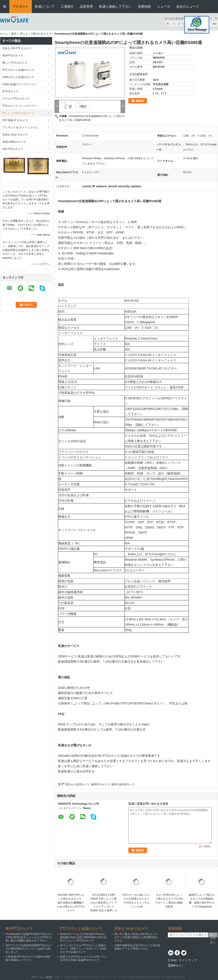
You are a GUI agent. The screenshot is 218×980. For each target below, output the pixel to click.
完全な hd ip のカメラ (15, 135)
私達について (45, 6)
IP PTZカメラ (10, 91)
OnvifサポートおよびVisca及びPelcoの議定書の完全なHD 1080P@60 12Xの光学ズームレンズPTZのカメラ (83, 937)
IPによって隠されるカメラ (36, 34)
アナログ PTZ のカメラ (16, 99)
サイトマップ (188, 960)
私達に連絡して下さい (115, 6)
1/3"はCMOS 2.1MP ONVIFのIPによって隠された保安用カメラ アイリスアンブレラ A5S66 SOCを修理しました (103, 905)
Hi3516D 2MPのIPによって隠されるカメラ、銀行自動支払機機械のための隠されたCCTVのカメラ (71, 903)
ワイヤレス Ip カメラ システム (20, 127)
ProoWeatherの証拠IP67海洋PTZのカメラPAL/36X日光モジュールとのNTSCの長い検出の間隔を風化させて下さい (29, 937)
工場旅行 (67, 6)
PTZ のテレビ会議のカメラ (18, 70)
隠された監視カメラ (78, 784)
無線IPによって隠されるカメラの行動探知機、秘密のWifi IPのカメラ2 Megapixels (202, 901)
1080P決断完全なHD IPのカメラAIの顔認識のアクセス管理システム (137, 947)
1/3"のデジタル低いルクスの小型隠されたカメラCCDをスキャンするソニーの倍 (136, 901)
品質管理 (86, 6)
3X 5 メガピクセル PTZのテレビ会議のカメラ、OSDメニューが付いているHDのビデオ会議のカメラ (83, 949)
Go (214, 24)
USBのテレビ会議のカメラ (18, 77)
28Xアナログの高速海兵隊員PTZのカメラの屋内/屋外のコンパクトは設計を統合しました (29, 949)
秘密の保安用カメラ (123, 784)
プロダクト (21, 6)
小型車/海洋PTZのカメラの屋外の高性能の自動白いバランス (28, 958)
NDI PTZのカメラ (13, 149)
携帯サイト (176, 966)
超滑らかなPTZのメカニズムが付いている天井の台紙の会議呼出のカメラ (83, 958)
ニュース (163, 6)
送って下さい (213, 935)
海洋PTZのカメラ (13, 56)
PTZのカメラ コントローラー (20, 106)
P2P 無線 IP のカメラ (15, 120)
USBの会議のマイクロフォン (20, 84)
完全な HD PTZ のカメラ (17, 48)
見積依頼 (144, 6)
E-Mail (172, 960)
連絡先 (140, 101)
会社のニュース (188, 6)
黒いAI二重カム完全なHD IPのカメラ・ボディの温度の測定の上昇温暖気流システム (137, 937)
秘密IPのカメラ (100, 784)
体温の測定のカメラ (14, 142)
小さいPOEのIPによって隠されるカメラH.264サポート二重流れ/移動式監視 (169, 901)
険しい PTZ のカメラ (15, 63)
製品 (14, 34)
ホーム (4, 34)
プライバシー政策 (41, 977)
